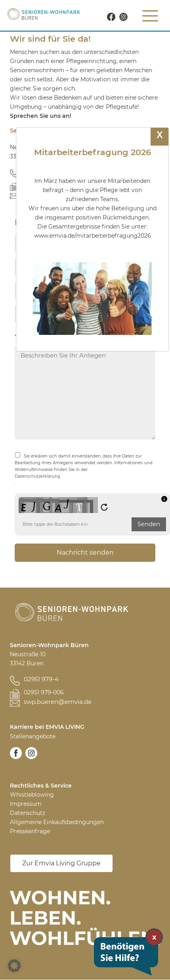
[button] (14, 966)
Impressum (26, 804)
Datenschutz (28, 813)
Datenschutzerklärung (37, 476)
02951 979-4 (41, 679)
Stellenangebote (33, 736)
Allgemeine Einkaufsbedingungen (57, 822)
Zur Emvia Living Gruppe (61, 863)
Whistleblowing (32, 795)
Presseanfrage (30, 831)
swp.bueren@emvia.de (58, 702)
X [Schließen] (160, 135)
